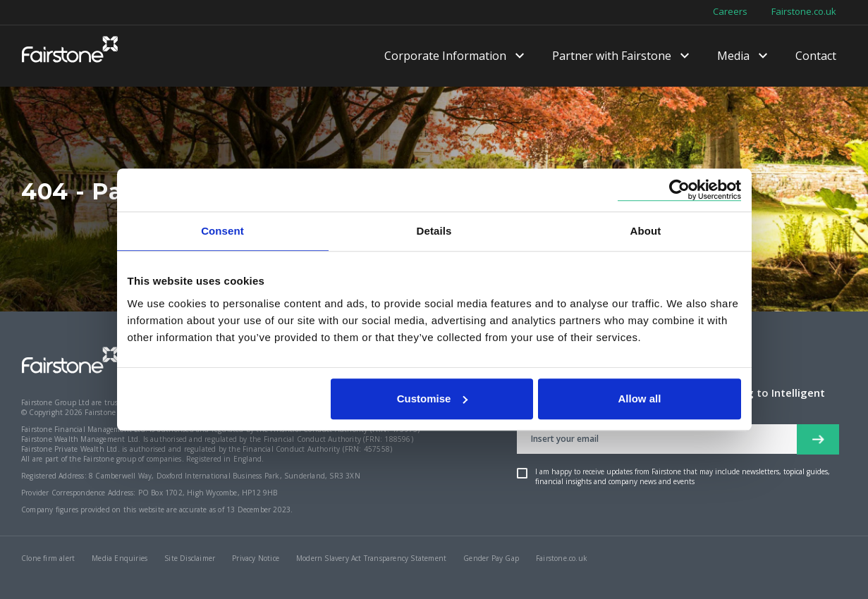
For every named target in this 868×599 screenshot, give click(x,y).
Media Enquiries (120, 558)
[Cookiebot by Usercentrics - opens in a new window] (679, 190)
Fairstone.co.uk (804, 12)
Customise (433, 399)
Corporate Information (445, 56)
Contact (816, 56)
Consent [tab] (222, 231)
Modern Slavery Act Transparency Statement (371, 558)
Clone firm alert (48, 558)
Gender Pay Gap (491, 558)
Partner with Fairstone (612, 56)
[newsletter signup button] (818, 439)
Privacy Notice (256, 558)
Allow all (640, 399)
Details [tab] (434, 231)
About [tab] (646, 231)
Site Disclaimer (190, 558)
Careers (730, 12)
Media (733, 56)
